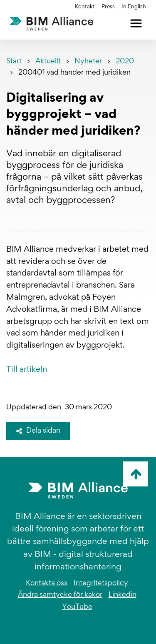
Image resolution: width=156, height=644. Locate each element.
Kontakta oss (47, 584)
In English (134, 7)
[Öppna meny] (136, 23)
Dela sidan (38, 431)
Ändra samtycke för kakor (60, 595)
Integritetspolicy (101, 584)
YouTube (77, 607)
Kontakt (85, 7)
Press (108, 7)
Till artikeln (27, 370)
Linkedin (123, 595)
